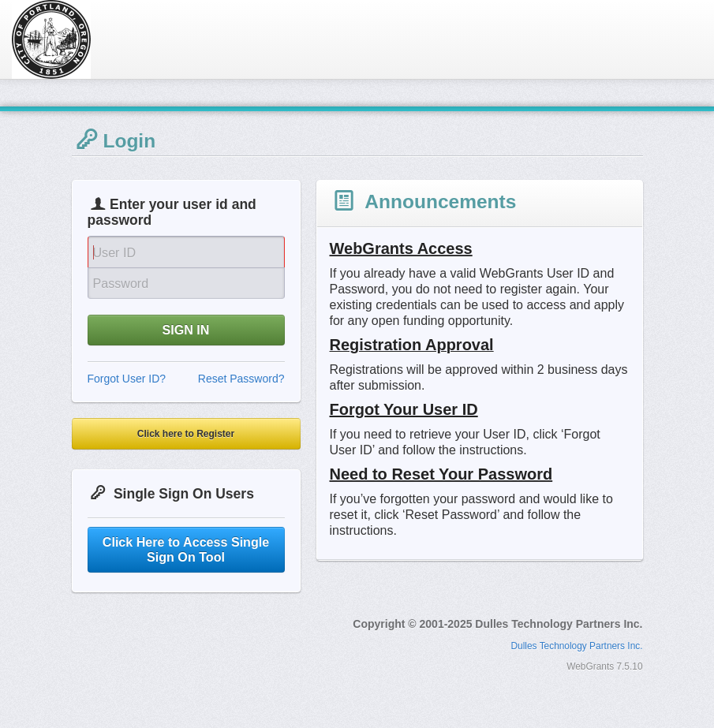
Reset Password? (241, 379)
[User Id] (186, 252)
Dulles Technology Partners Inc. (577, 646)
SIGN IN (186, 330)
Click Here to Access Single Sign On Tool (186, 549)
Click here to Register (186, 434)
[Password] (186, 283)
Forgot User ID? (127, 379)
